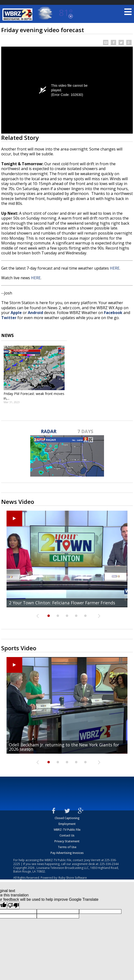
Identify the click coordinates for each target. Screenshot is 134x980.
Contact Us (67, 835)
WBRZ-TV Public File (67, 830)
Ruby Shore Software (73, 878)
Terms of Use (67, 847)
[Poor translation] (13, 905)
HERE (115, 268)
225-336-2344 (109, 864)
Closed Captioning (67, 818)
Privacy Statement (67, 841)
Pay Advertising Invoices (67, 853)
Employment (67, 824)
